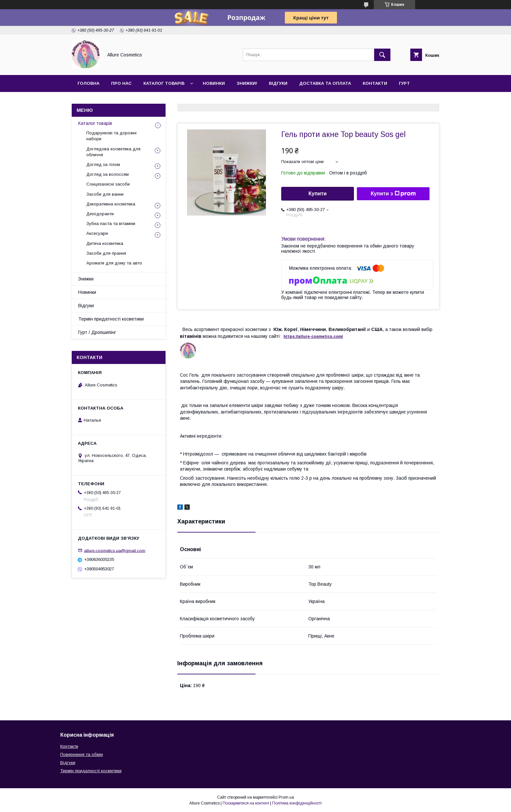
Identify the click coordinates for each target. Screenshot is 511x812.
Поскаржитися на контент (246, 803)
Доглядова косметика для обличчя (113, 152)
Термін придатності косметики (111, 319)
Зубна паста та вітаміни (111, 224)
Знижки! (247, 83)
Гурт (404, 83)
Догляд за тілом (103, 165)
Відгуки (278, 83)
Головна (88, 83)
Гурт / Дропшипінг (97, 332)
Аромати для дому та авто (114, 263)
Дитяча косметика (105, 243)
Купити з (393, 194)
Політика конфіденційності (297, 803)
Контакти (375, 83)
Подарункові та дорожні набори (111, 136)
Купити (318, 194)
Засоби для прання (106, 253)
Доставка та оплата (325, 83)
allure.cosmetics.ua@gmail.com (115, 550)
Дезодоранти (100, 214)
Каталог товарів (164, 83)
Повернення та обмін (82, 754)
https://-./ (313, 337)
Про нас (121, 83)
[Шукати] (382, 55)
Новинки (214, 83)
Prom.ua (286, 797)
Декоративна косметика (111, 204)
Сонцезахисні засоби (108, 184)
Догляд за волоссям (108, 174)
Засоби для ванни (105, 194)
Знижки (86, 279)
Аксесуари (97, 233)
